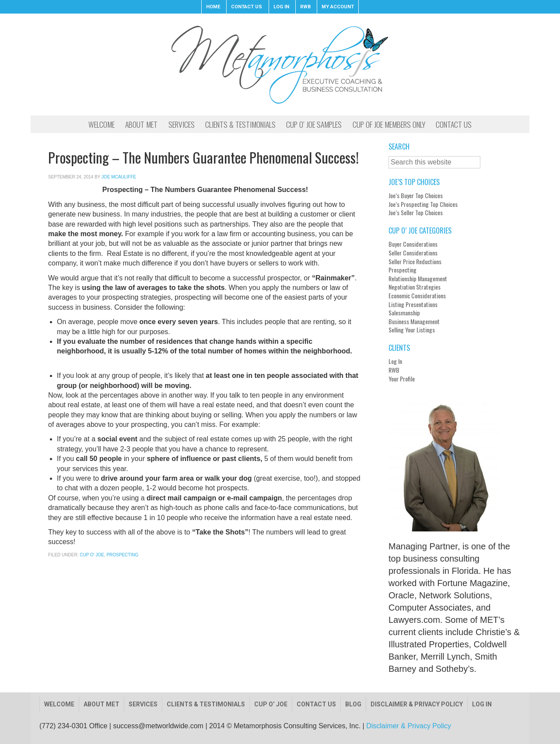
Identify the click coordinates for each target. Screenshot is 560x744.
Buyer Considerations (413, 244)
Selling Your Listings (412, 330)
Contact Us (316, 704)
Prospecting (122, 555)
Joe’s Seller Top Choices (416, 213)
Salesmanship (404, 313)
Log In (395, 361)
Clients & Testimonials (206, 704)
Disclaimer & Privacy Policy (417, 704)
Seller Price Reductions (415, 262)
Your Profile (402, 379)
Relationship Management (418, 279)
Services (143, 704)
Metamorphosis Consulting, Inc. (280, 64)
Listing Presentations (413, 304)
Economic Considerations (417, 296)
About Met (101, 704)
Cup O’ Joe (271, 704)
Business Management (414, 321)
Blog (353, 704)
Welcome (59, 704)
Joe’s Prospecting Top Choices (423, 204)
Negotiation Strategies (415, 287)
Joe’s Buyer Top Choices (416, 196)
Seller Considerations (413, 253)
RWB (394, 370)
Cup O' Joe (92, 555)
